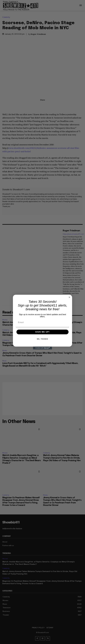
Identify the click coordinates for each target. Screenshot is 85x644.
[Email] (42, 322)
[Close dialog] (69, 297)
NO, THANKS (43, 339)
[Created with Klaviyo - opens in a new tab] (42, 348)
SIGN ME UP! (42, 332)
